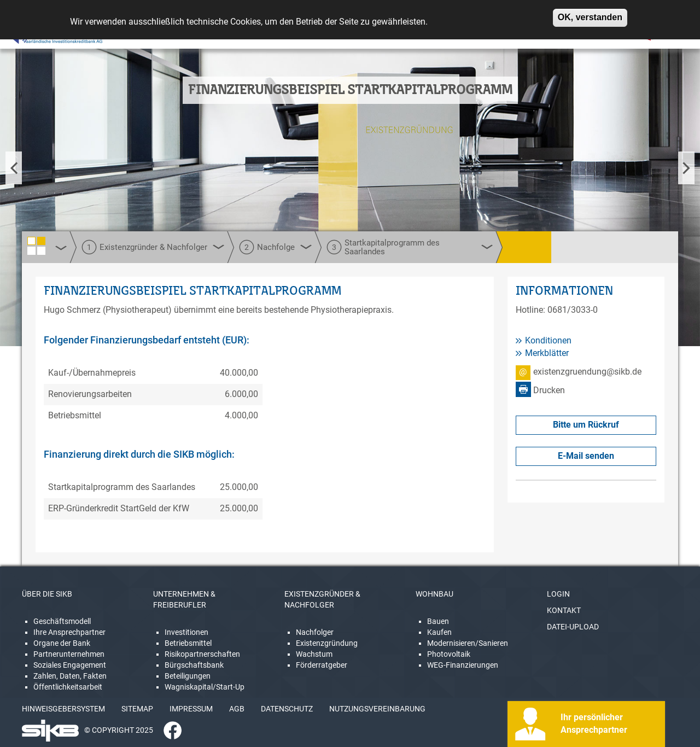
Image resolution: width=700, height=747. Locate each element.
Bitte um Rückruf (586, 425)
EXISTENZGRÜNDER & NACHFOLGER (322, 599)
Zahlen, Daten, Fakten (70, 676)
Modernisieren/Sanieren (468, 643)
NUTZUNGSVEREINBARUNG (377, 709)
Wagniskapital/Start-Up (205, 687)
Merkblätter (547, 353)
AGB (237, 709)
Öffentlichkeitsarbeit (68, 687)
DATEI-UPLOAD (573, 627)
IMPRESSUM (191, 709)
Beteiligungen (188, 676)
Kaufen (439, 632)
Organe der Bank (62, 643)
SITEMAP (137, 709)
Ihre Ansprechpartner (69, 632)
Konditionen (548, 340)
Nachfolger (315, 632)
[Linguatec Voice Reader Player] (42, 36)
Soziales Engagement (70, 665)
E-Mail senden (586, 456)
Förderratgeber (322, 665)
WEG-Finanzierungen (463, 665)
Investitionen (186, 632)
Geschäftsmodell (62, 621)
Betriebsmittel (188, 643)
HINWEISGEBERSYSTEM (63, 709)
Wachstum (314, 654)
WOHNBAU (434, 594)
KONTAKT (564, 610)
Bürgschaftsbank (194, 665)
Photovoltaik (449, 654)
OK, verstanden (590, 13)
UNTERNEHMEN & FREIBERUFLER (184, 599)
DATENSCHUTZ (287, 709)
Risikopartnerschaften (202, 654)
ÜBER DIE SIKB (47, 594)
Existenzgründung (327, 643)
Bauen (438, 621)
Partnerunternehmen (69, 654)
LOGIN (558, 594)
